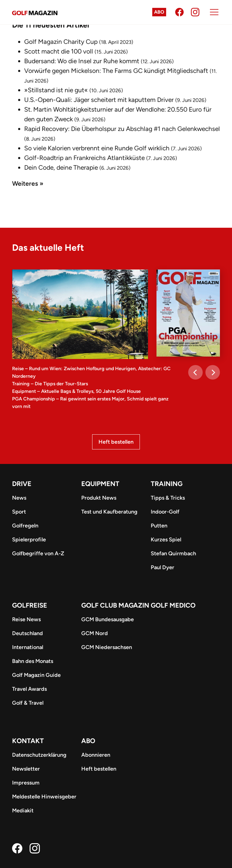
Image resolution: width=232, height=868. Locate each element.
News (19, 498)
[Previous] (195, 372)
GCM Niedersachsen (107, 647)
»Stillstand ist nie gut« (56, 90)
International (28, 647)
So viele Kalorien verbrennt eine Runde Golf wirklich (97, 148)
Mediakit (23, 811)
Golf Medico (173, 605)
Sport (19, 512)
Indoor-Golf (165, 512)
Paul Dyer (163, 567)
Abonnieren (96, 755)
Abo (159, 12)
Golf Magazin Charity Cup (61, 42)
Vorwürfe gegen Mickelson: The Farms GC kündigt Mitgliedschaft (116, 71)
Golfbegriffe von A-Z (38, 553)
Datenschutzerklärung (39, 755)
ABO (88, 741)
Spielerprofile (29, 540)
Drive (22, 484)
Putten (159, 526)
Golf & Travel (28, 703)
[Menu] (214, 12)
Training (167, 484)
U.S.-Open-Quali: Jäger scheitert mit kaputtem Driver (99, 100)
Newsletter (26, 769)
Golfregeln (25, 526)
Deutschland (27, 633)
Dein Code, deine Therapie (61, 167)
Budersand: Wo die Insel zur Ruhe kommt (82, 61)
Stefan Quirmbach (173, 553)
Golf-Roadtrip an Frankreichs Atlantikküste (84, 158)
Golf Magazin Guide (36, 675)
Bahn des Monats (33, 661)
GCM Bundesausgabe (108, 619)
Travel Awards (29, 689)
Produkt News (99, 498)
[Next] (213, 372)
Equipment (100, 484)
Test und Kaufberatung (109, 512)
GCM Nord (95, 633)
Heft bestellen (116, 442)
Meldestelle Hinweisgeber (44, 797)
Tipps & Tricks (168, 498)
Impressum (26, 783)
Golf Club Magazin (115, 605)
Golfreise (30, 605)
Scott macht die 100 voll (59, 51)
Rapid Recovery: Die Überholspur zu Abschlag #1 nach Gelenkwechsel (122, 129)
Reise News (26, 619)
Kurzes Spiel (166, 540)
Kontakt (28, 741)
